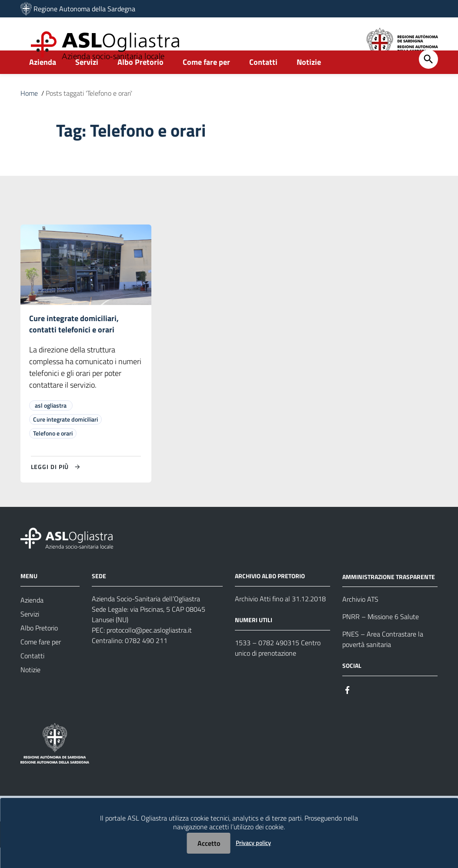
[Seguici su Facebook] (348, 709)
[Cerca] (428, 78)
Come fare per (206, 81)
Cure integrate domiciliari (65, 440)
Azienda (43, 81)
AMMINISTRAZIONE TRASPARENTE (389, 597)
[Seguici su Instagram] (363, 709)
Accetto (209, 843)
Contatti (263, 81)
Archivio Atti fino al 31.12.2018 (280, 619)
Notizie (309, 81)
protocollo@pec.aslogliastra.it (149, 650)
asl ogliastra (51, 426)
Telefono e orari (53, 454)
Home (29, 112)
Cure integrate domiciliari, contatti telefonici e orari (74, 344)
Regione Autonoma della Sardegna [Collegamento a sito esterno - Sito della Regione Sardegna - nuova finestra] (84, 9)
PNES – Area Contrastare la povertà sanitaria (383, 660)
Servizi (87, 81)
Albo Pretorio (140, 81)
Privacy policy (253, 843)
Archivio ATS (360, 620)
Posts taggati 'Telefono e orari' (89, 112)
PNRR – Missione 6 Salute (381, 637)
